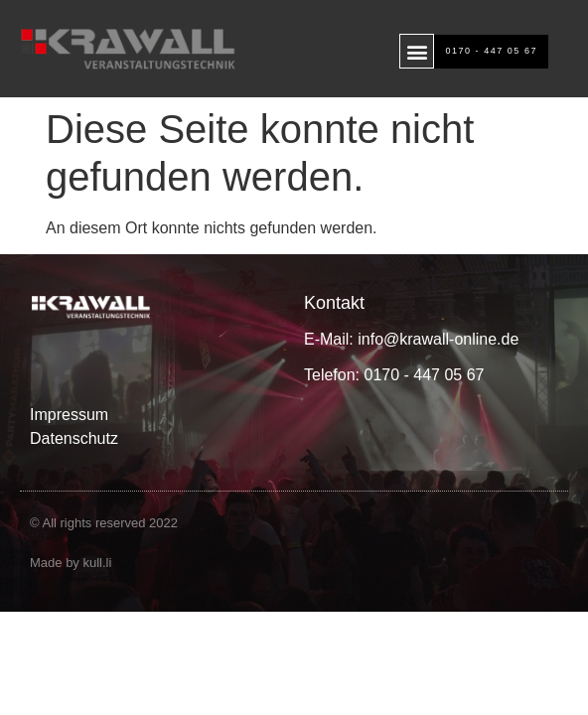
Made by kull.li (71, 563)
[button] (417, 51)
